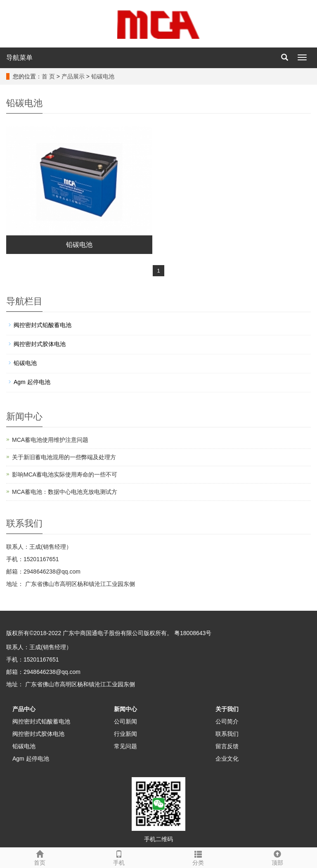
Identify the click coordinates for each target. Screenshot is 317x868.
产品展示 (73, 76)
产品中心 (24, 709)
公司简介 (227, 721)
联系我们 (227, 734)
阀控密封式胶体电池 (40, 344)
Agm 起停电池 (32, 382)
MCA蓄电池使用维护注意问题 (50, 440)
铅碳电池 (103, 76)
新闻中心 (125, 709)
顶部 (277, 857)
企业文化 (227, 759)
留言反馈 (227, 746)
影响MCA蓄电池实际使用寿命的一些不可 (65, 474)
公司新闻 (125, 721)
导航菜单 (19, 58)
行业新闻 (125, 734)
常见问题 (125, 746)
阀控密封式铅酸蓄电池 (43, 325)
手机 (119, 857)
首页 (40, 857)
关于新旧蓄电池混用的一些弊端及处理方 (64, 457)
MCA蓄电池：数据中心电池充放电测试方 (65, 492)
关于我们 (227, 709)
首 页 (48, 76)
